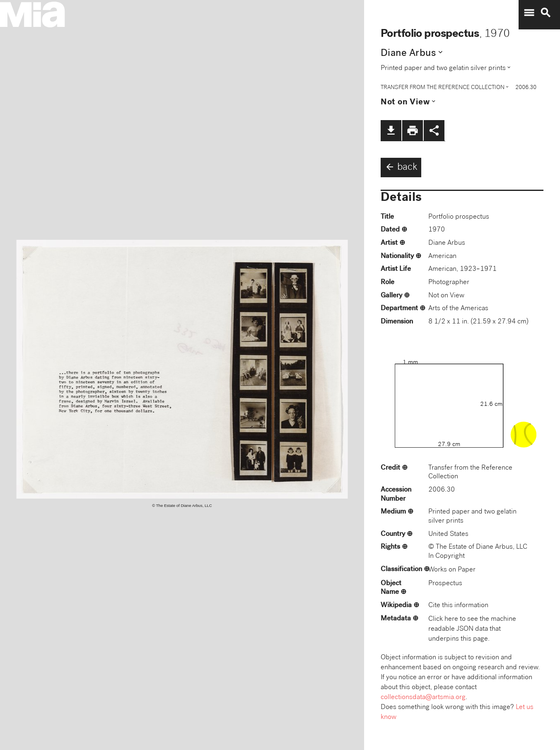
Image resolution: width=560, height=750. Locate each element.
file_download (391, 130)
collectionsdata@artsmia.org (423, 698)
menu (529, 13)
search (546, 13)
